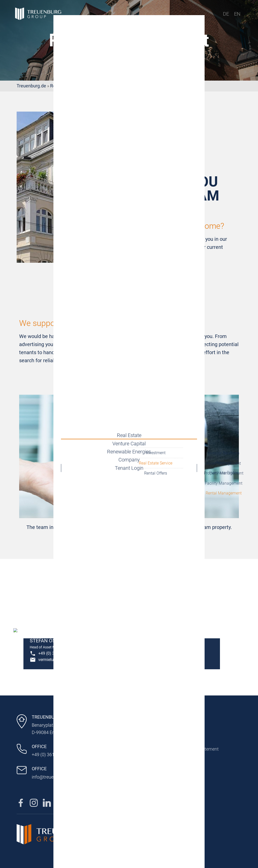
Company (129, 462)
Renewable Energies (129, 452)
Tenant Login (129, 473)
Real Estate (129, 430)
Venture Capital (129, 441)
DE (226, 14)
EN (237, 14)
